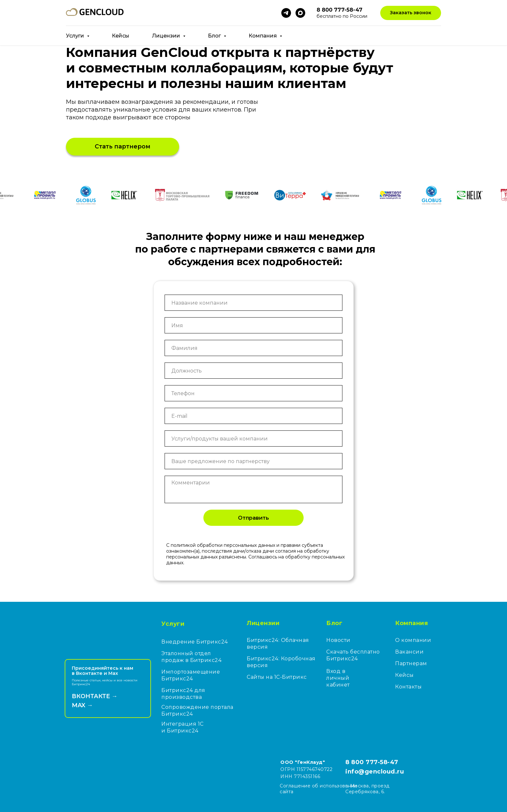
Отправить (253, 518)
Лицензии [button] (167, 36)
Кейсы (121, 36)
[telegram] (286, 13)
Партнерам (411, 663)
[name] (253, 325)
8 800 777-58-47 (372, 762)
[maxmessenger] (300, 13)
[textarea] (253, 489)
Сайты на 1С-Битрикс (277, 677)
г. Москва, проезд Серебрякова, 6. (367, 789)
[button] (411, 13)
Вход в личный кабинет (338, 678)
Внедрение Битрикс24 (195, 642)
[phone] (253, 393)
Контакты (408, 687)
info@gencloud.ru (375, 772)
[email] (253, 416)
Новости (338, 640)
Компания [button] (263, 36)
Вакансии (409, 652)
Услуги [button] (76, 36)
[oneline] (253, 303)
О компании (413, 640)
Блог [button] (215, 36)
